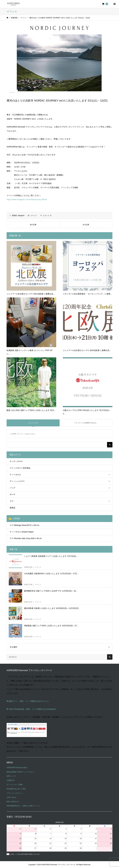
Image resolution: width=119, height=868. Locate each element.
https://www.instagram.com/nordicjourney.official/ (27, 199)
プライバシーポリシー (15, 793)
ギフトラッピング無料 (15, 785)
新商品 (12, 508)
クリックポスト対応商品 (20, 468)
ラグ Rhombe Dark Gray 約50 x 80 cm (26, 538)
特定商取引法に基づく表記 (16, 789)
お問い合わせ (11, 797)
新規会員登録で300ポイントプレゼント (21, 772)
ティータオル (15, 475)
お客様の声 (11, 780)
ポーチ (12, 494)
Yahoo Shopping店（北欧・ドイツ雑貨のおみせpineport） (33, 709)
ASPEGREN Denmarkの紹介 (17, 768)
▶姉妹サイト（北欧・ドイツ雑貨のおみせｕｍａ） (28, 701)
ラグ (12, 501)
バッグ (12, 488)
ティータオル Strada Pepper (22, 532)
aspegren (21, 215)
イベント (12, 92)
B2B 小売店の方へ (13, 802)
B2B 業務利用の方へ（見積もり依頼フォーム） (24, 806)
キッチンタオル (16, 461)
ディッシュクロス (17, 481)
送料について (11, 776)
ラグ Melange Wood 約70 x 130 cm (24, 525)
